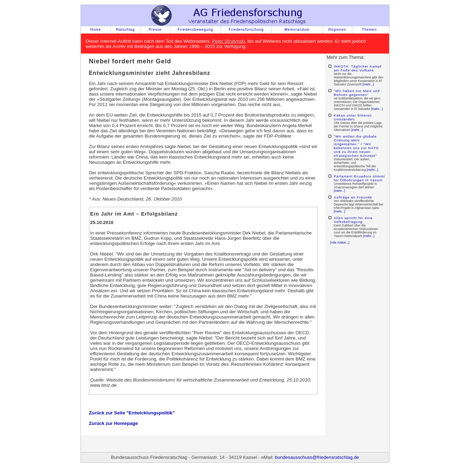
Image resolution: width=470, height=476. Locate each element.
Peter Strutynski (228, 41)
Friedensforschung (246, 30)
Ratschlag (125, 30)
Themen (369, 30)
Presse (155, 30)
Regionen (337, 30)
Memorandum (297, 30)
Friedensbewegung (195, 30)
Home (96, 30)
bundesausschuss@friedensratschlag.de (317, 457)
